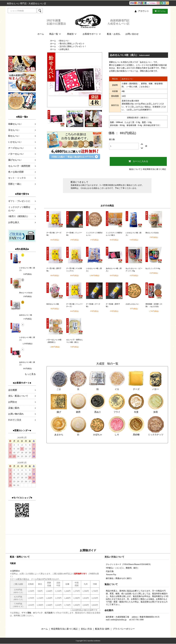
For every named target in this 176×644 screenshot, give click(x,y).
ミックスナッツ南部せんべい (94, 234)
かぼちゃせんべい (132, 304)
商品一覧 (55, 34)
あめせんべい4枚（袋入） (27, 363)
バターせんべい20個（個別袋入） (54, 341)
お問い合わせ (132, 34)
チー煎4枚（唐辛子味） (113, 305)
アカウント (144, 11)
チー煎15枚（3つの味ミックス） (74, 270)
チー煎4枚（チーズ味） (93, 305)
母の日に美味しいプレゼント (72, 43)
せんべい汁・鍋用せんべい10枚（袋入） (75, 341)
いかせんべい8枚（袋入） (27, 339)
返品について (135, 169)
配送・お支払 (114, 34)
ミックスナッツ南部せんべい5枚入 (114, 234)
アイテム (159, 11)
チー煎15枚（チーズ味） (54, 234)
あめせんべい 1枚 (26, 315)
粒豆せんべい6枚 (53, 304)
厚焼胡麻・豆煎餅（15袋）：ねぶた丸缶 (154, 305)
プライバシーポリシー (124, 629)
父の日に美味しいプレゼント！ (73, 46)
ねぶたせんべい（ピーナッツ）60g (134, 270)
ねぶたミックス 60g (153, 268)
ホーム (41, 34)
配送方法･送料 (102, 629)
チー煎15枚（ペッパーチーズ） (75, 305)
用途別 (72, 34)
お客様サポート (92, 34)
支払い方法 (86, 629)
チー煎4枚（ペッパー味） (74, 234)
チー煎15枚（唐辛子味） (54, 270)
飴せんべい (64, 41)
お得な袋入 (64, 49)
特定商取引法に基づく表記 (154, 169)
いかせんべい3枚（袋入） (27, 269)
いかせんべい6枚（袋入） (94, 270)
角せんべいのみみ (26, 293)
